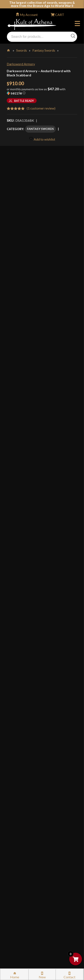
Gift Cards (19, 783)
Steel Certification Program (31, 832)
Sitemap (17, 912)
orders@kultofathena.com (26, 725)
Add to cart (42, 413)
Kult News (19, 774)
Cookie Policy (21, 867)
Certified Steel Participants (31, 841)
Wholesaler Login (35, 735)
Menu (77, 24)
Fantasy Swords (44, 50)
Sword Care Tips (23, 823)
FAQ (15, 756)
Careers (17, 903)
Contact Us (19, 921)
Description (20, 463)
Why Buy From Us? (25, 747)
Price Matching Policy (27, 850)
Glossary (18, 765)
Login (11, 735)
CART (59, 15)
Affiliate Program (24, 885)
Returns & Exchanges (26, 805)
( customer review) (41, 108)
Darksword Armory (21, 64)
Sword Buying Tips (25, 814)
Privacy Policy (21, 858)
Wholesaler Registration (29, 894)
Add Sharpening (20, 375)
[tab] (42, 463)
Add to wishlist (42, 139)
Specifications (22, 575)
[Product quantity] (27, 399)
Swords (22, 50)
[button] (42, 93)
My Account (29, 15)
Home (9, 50)
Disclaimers (20, 876)
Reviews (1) (19, 593)
